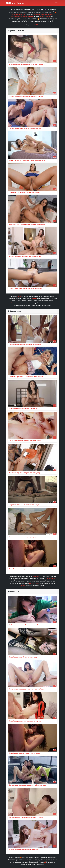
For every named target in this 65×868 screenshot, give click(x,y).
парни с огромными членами (44, 14)
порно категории (45, 17)
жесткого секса (34, 583)
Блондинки (14, 14)
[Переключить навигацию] (56, 3)
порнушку (36, 577)
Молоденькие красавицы (19, 303)
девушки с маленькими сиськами (22, 17)
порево (34, 298)
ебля (19, 296)
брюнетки (22, 14)
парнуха (23, 586)
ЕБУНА (36, 25)
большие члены (51, 579)
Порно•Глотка (15, 3)
